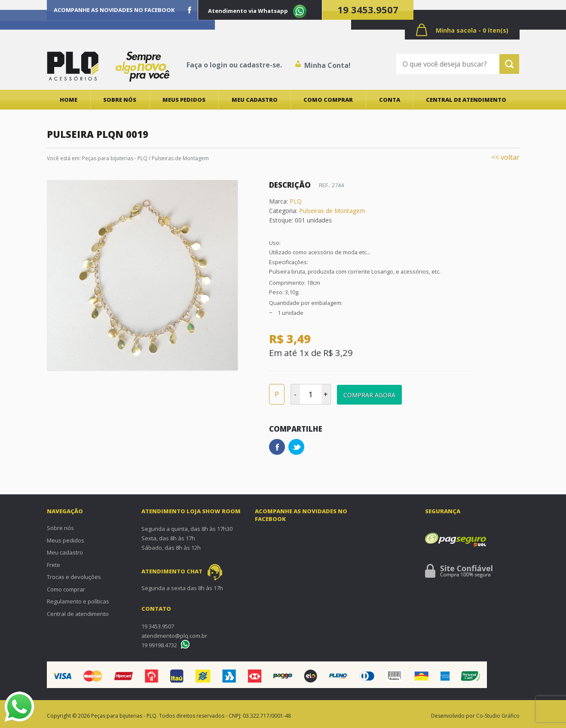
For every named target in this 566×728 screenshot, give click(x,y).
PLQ (296, 201)
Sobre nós (120, 100)
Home (69, 100)
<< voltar (505, 157)
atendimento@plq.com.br (174, 636)
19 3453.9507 (368, 9)
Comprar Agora (369, 395)
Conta (390, 100)
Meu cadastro (255, 100)
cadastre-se (260, 65)
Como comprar (328, 100)
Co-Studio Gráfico (498, 716)
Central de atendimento (466, 100)
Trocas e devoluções (74, 577)
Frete (54, 565)
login (219, 65)
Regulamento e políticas (78, 601)
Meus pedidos (184, 100)
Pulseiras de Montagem (332, 211)
